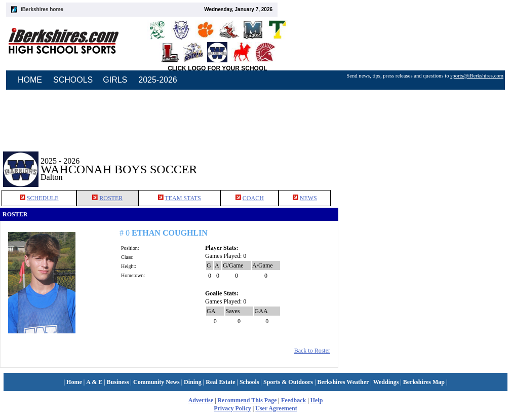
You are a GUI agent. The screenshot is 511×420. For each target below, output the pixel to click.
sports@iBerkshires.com (477, 76)
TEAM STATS (183, 198)
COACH (253, 198)
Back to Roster (312, 351)
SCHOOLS (73, 80)
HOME (30, 80)
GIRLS (115, 80)
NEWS (308, 198)
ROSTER (111, 198)
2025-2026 (158, 80)
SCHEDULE (43, 198)
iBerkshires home (42, 9)
